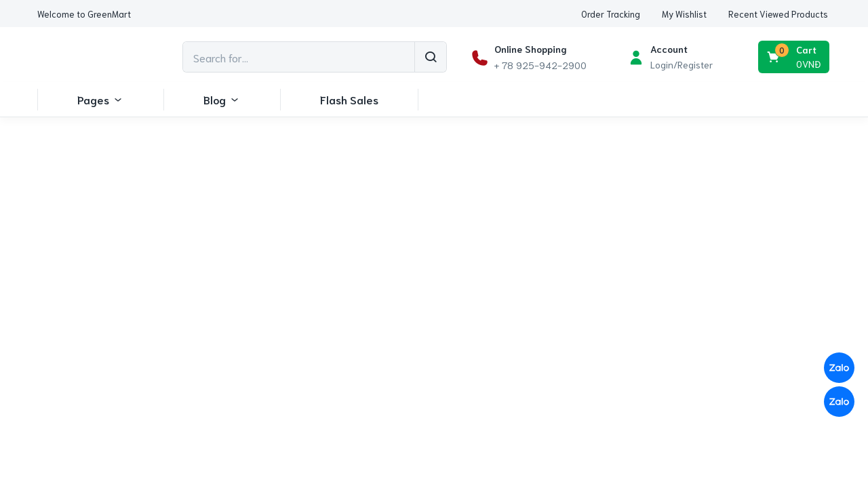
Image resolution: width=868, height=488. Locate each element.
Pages (100, 99)
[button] (84, 14)
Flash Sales (349, 99)
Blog (222, 99)
